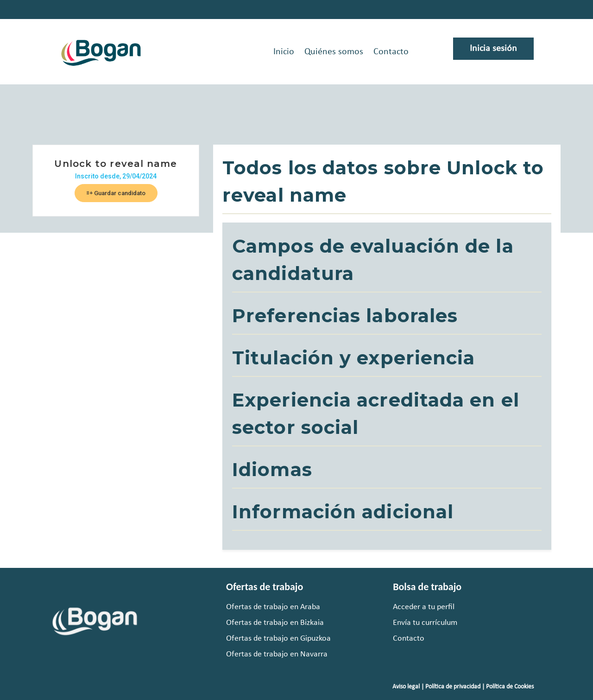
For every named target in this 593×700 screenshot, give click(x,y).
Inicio (284, 52)
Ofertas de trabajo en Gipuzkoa (278, 639)
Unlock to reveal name (116, 164)
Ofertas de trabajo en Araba (273, 607)
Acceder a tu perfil (424, 607)
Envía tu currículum (425, 623)
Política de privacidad (453, 687)
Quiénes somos (334, 52)
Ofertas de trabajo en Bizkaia (275, 623)
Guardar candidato (116, 193)
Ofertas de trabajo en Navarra (277, 654)
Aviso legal (406, 687)
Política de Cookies (510, 687)
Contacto (391, 52)
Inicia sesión (493, 49)
